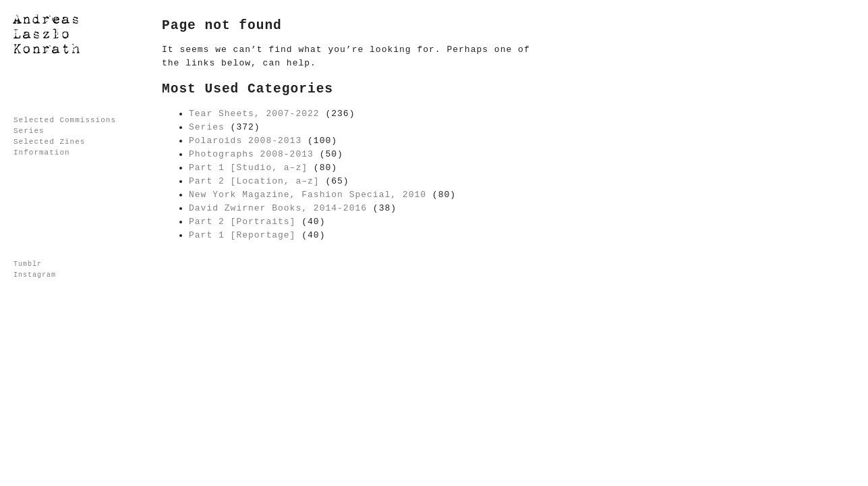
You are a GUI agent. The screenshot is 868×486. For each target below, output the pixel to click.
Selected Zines (49, 142)
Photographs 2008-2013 (251, 154)
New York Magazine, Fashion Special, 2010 (308, 195)
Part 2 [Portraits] (242, 222)
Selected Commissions (65, 120)
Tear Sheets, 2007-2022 (254, 114)
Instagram (35, 275)
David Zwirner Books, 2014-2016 (278, 208)
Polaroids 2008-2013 (245, 141)
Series (29, 131)
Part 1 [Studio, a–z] (248, 168)
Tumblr (28, 264)
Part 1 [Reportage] (242, 235)
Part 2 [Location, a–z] (254, 181)
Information (42, 153)
